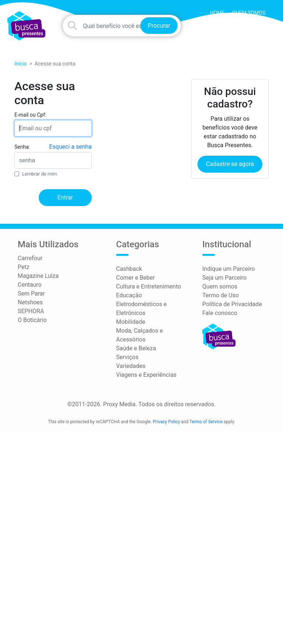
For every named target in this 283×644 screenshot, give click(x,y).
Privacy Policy (167, 422)
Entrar (65, 197)
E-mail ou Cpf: (30, 115)
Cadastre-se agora (230, 164)
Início (21, 64)
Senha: (22, 147)
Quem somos (249, 13)
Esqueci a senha (70, 147)
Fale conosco (220, 313)
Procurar (159, 26)
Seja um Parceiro (224, 278)
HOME (217, 13)
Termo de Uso (221, 295)
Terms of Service (206, 422)
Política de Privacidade (232, 304)
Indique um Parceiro (228, 269)
